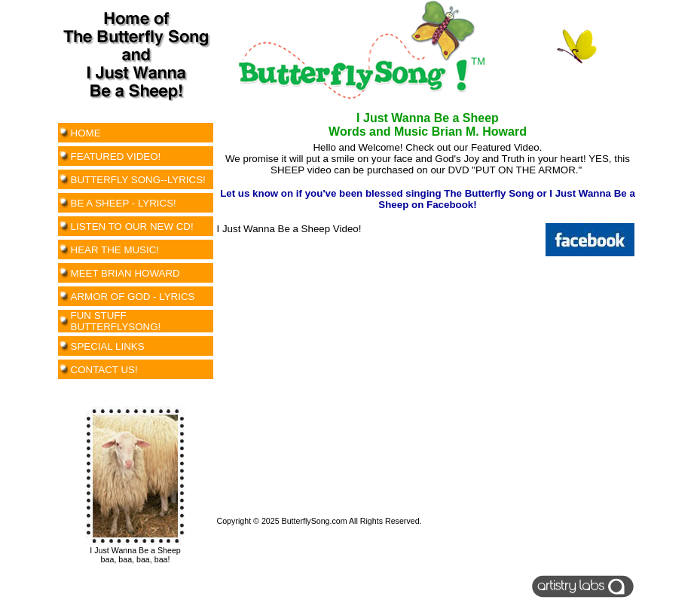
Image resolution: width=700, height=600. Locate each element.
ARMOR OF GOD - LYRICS (133, 297)
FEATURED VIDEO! (116, 156)
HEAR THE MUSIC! (115, 250)
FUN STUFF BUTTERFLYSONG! (116, 321)
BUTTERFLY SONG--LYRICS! (138, 180)
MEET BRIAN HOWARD (125, 273)
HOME (86, 133)
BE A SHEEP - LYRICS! (124, 203)
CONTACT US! (104, 370)
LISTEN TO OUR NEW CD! (132, 227)
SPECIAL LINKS (108, 346)
